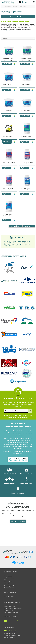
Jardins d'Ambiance (9, 578)
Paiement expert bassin (11, 580)
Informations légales (10, 606)
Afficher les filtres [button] (18, 17)
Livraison (6, 584)
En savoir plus (6, 31)
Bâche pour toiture (9, 596)
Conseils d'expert (9, 576)
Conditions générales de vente (13, 608)
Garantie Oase (8, 582)
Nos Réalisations (9, 588)
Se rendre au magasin (18, 521)
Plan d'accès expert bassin (12, 612)
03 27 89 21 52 (10, 631)
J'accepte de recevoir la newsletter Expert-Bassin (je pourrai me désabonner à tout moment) (19, 416)
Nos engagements (9, 586)
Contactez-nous (8, 610)
